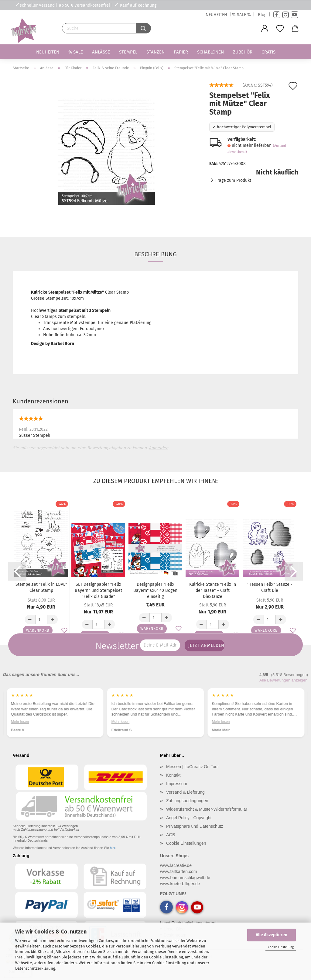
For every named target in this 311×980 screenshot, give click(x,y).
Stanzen (155, 52)
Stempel (128, 52)
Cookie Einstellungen (186, 843)
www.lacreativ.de (176, 865)
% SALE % (241, 15)
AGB (171, 835)
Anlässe (101, 52)
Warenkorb (38, 630)
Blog (262, 15)
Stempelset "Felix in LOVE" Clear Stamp (41, 587)
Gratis (268, 52)
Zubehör (243, 52)
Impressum (177, 784)
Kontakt (173, 775)
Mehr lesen (20, 722)
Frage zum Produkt (233, 180)
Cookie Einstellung (281, 947)
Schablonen (210, 52)
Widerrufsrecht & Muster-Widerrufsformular (207, 809)
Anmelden (159, 448)
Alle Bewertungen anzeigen (283, 680)
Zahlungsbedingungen (187, 801)
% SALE (76, 52)
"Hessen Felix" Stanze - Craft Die (270, 587)
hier (113, 848)
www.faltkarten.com (178, 871)
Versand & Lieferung (185, 792)
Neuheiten (48, 52)
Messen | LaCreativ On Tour (193, 767)
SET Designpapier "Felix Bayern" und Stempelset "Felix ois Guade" (98, 590)
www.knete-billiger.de (180, 884)
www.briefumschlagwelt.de (185, 878)
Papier (181, 52)
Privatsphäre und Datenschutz (195, 826)
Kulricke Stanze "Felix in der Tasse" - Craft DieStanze (213, 590)
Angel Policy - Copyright (189, 818)
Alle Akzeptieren (272, 935)
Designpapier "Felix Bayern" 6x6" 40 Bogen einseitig (155, 590)
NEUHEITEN (216, 15)
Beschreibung (155, 254)
